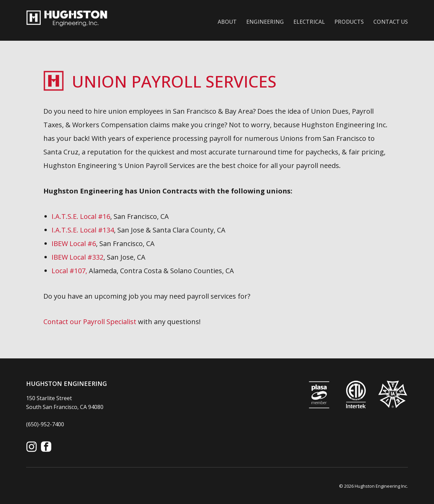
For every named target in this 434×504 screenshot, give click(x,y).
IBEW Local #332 (77, 257)
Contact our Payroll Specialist (90, 322)
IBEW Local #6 (74, 244)
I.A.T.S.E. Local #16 (81, 216)
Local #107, (70, 271)
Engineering (265, 22)
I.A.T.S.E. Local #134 (83, 230)
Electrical (309, 22)
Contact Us (391, 22)
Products (349, 22)
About (227, 22)
